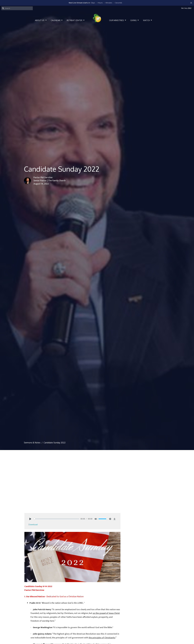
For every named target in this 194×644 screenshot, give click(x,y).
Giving (135, 20)
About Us (41, 20)
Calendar (57, 20)
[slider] (56, 519)
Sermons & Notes (32, 443)
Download (33, 525)
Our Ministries (118, 20)
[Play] (30, 519)
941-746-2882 (186, 8)
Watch (148, 20)
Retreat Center (76, 20)
